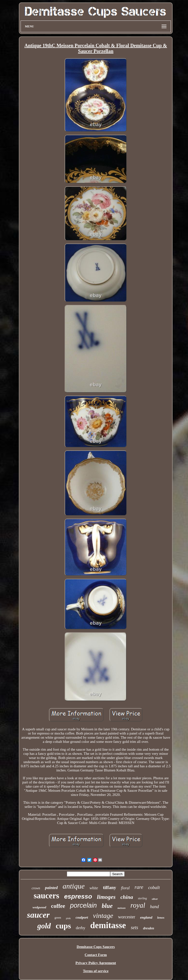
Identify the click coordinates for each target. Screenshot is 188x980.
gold (44, 926)
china (127, 897)
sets (134, 927)
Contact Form (96, 955)
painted (51, 888)
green (58, 918)
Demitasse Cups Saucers (96, 947)
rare (139, 887)
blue (107, 906)
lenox (161, 918)
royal (138, 905)
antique (74, 886)
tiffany (109, 887)
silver (155, 899)
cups (63, 926)
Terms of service (96, 971)
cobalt (154, 887)
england (146, 917)
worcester (127, 917)
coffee (58, 906)
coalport (82, 917)
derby (81, 928)
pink (68, 918)
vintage (103, 916)
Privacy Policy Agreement (96, 963)
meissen (122, 908)
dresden (148, 928)
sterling (142, 898)
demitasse (108, 925)
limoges (106, 897)
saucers (46, 896)
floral (125, 888)
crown (36, 888)
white (94, 888)
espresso (78, 896)
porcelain (83, 905)
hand (154, 907)
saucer (38, 915)
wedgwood (39, 907)
